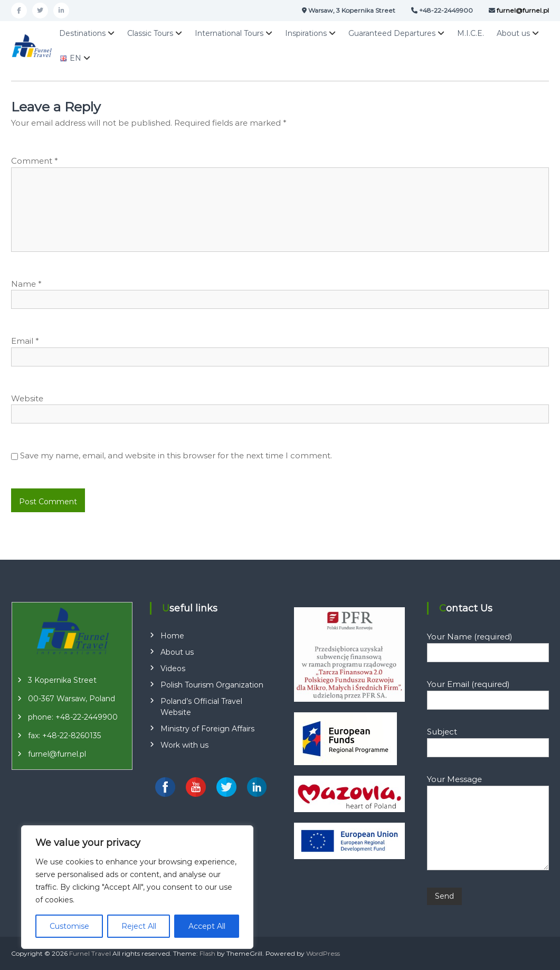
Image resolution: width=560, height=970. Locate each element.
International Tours (229, 33)
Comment (35, 161)
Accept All (207, 926)
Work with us (184, 745)
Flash (207, 953)
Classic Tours (150, 33)
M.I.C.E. (471, 33)
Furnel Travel (90, 953)
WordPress (323, 953)
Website (27, 398)
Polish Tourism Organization (212, 685)
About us (513, 33)
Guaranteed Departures (392, 33)
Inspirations (306, 33)
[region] (137, 887)
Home (172, 636)
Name (26, 284)
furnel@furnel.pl (57, 754)
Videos (173, 668)
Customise (69, 926)
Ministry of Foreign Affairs (207, 729)
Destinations (82, 33)
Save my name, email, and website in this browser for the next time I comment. (176, 455)
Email (25, 341)
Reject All (139, 926)
